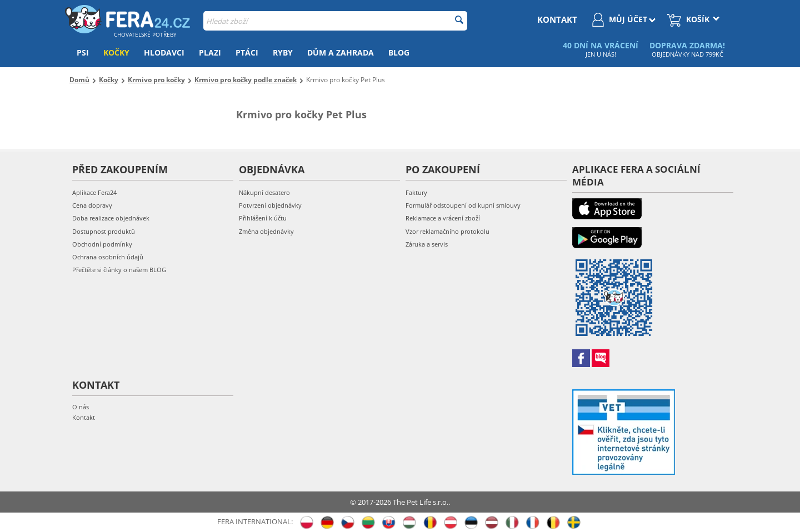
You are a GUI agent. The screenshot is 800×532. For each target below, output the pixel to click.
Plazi (210, 52)
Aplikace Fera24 (94, 192)
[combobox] (335, 21)
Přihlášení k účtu (263, 218)
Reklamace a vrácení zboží (443, 218)
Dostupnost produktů (104, 231)
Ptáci (247, 52)
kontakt (557, 19)
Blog (399, 52)
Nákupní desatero (264, 192)
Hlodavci (164, 52)
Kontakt (84, 417)
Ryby (283, 52)
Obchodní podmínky (102, 244)
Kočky (116, 52)
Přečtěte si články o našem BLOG (119, 270)
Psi (83, 52)
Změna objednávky (266, 231)
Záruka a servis (427, 244)
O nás (81, 407)
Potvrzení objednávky (270, 205)
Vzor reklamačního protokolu (447, 231)
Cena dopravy (92, 205)
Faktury (416, 192)
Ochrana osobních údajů (108, 257)
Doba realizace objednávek (111, 218)
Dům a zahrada (341, 52)
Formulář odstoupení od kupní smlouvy (463, 205)
